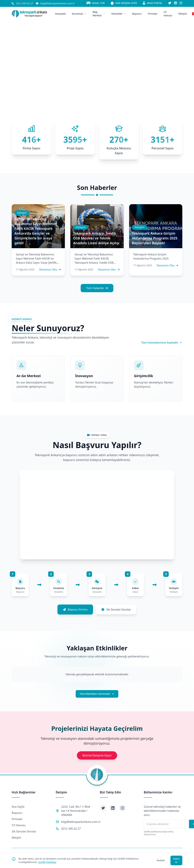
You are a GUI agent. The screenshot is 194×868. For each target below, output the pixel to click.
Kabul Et (176, 860)
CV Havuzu (19, 825)
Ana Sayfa (18, 807)
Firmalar (17, 819)
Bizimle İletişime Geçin (97, 755)
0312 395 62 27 (71, 829)
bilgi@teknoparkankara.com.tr (81, 822)
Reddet (161, 860)
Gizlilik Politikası (47, 862)
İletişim (16, 838)
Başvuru (17, 813)
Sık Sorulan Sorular (24, 831)
